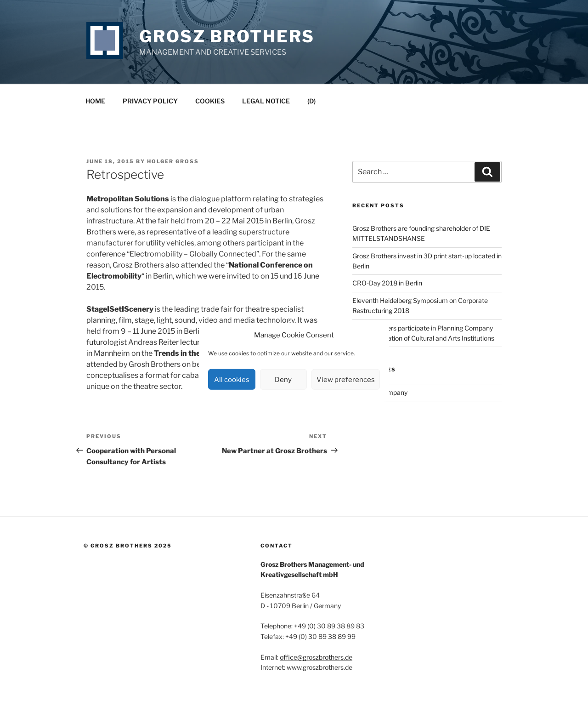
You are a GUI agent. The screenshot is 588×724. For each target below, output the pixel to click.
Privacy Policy (150, 101)
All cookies (232, 379)
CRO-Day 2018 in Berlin (387, 283)
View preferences (346, 379)
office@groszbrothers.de (316, 657)
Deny (283, 379)
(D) (311, 101)
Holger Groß (173, 161)
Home (95, 101)
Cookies (210, 101)
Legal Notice (266, 101)
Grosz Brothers (227, 36)
